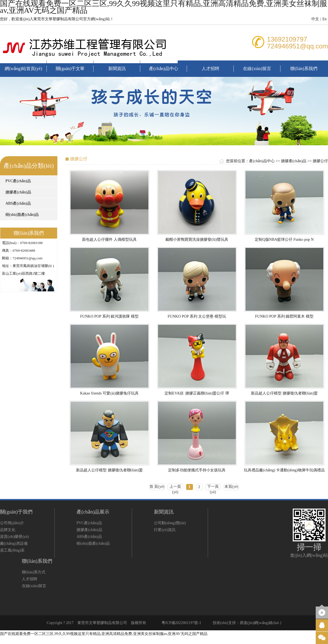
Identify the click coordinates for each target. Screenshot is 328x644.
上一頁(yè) (175, 487)
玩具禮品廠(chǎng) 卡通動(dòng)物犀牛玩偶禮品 (284, 470)
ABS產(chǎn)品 (18, 203)
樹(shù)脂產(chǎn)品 (22, 215)
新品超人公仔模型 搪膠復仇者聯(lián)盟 (284, 393)
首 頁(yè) (157, 487)
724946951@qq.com (298, 46)
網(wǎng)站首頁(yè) (23, 69)
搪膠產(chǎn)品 (18, 192)
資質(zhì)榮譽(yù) (14, 537)
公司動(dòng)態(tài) (170, 523)
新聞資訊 (117, 69)
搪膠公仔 (320, 161)
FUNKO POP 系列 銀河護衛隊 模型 (109, 316)
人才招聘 (210, 69)
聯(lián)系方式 (34, 572)
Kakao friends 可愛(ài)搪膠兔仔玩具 (109, 393)
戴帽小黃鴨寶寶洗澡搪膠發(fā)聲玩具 (197, 240)
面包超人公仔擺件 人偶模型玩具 (109, 240)
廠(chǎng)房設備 (14, 543)
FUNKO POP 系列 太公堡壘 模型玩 (197, 316)
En (324, 19)
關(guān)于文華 (70, 69)
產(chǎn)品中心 (164, 69)
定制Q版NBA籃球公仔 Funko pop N (284, 240)
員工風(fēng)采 (12, 550)
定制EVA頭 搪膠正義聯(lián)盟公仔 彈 (197, 393)
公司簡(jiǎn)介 (12, 523)
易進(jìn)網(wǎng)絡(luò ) (260, 623)
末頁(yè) (231, 487)
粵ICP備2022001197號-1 (181, 623)
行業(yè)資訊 (165, 530)
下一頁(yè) (213, 487)
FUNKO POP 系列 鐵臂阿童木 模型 (284, 316)
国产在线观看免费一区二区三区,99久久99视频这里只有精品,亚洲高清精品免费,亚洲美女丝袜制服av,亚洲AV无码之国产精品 (104, 634)
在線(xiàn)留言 (257, 69)
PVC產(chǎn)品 (18, 181)
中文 (315, 19)
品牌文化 (8, 530)
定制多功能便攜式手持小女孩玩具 (197, 470)
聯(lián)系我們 (304, 69)
